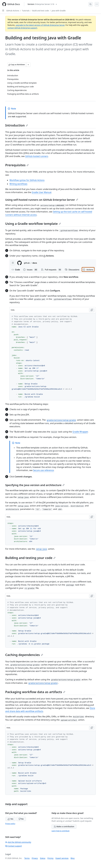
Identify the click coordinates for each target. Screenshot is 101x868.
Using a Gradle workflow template (33, 224)
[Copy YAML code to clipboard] (92, 310)
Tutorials (26, 11)
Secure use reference (43, 470)
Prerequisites (17, 165)
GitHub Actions (13, 11)
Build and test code (41, 11)
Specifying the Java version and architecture (35, 485)
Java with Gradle (59, 11)
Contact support (14, 846)
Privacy (35, 858)
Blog (73, 858)
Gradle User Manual (42, 192)
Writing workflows (18, 184)
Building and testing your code (30, 558)
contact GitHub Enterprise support (22, 28)
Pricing (50, 858)
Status (43, 858)
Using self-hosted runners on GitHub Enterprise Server (42, 200)
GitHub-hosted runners (37, 156)
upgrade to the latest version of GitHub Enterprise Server (40, 25)
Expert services (62, 858)
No (21, 819)
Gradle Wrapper (80, 432)
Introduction (17, 125)
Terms (27, 858)
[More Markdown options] (28, 65)
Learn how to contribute (60, 831)
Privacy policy (10, 824)
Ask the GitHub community (18, 842)
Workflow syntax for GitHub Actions (27, 180)
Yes (11, 819)
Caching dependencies (24, 655)
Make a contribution (64, 826)
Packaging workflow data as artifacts (35, 692)
